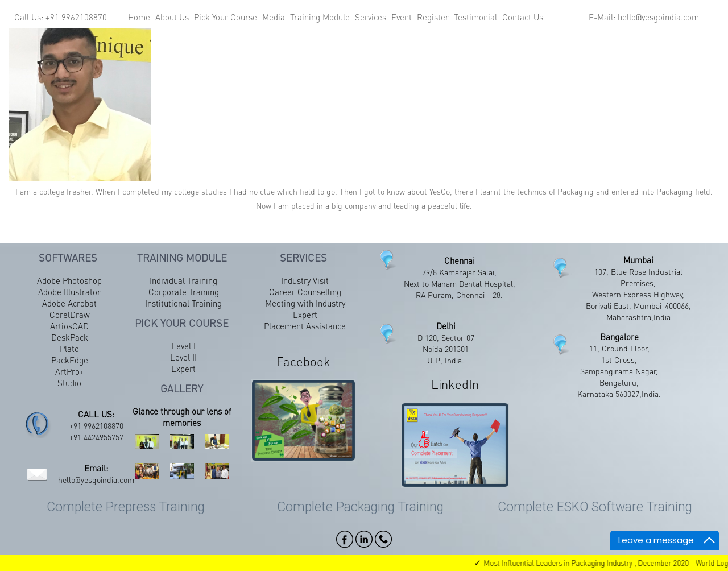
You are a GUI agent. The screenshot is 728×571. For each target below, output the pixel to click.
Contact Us (523, 17)
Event (402, 17)
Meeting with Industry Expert (305, 309)
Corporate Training (184, 292)
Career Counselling (305, 292)
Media (274, 17)
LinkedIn (455, 384)
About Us (172, 17)
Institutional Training (183, 303)
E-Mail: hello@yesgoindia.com (644, 17)
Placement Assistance (305, 326)
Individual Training (183, 280)
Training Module (320, 17)
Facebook (303, 361)
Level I (183, 346)
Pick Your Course (226, 17)
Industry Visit (305, 280)
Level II (183, 357)
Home (139, 17)
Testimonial (475, 17)
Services (371, 17)
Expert (183, 369)
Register (433, 17)
